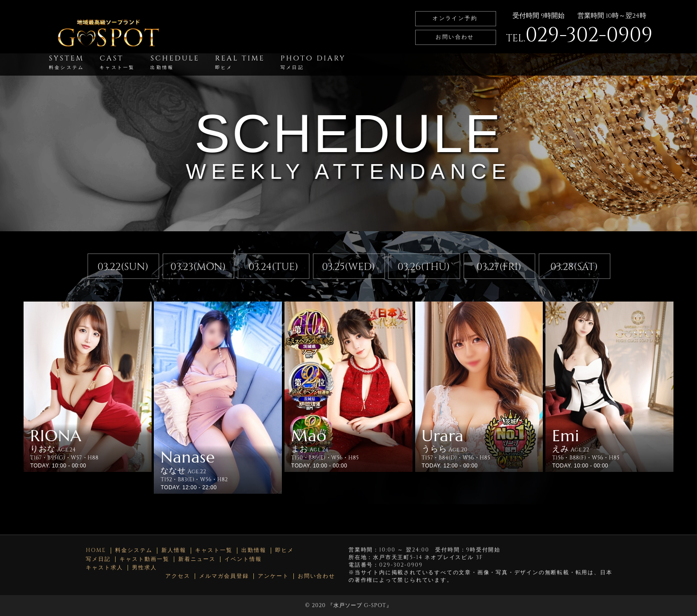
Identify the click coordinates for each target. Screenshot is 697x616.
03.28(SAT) (574, 267)
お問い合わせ (455, 37)
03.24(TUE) (273, 267)
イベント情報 (243, 559)
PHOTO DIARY (313, 62)
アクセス (178, 576)
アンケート (273, 576)
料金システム (134, 550)
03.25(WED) (348, 267)
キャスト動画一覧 (144, 559)
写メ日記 (98, 559)
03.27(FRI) (499, 267)
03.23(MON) (198, 267)
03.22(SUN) (123, 267)
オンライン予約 (455, 18)
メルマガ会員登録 (224, 576)
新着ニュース (197, 559)
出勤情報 (254, 550)
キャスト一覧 (214, 550)
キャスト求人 (104, 568)
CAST (117, 62)
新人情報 (174, 550)
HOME (96, 550)
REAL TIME (240, 62)
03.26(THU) (424, 267)
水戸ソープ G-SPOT (360, 605)
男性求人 (144, 568)
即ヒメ (284, 550)
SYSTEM (66, 62)
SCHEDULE (175, 62)
